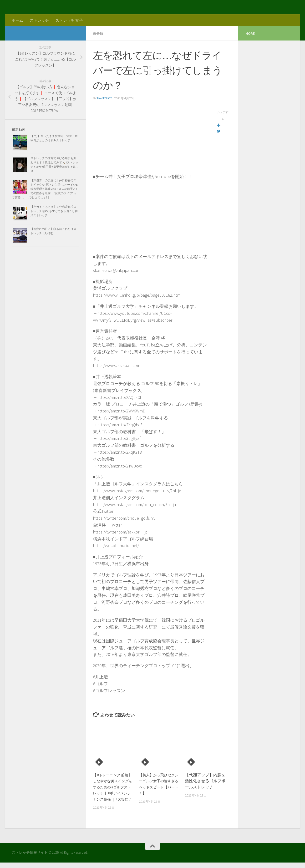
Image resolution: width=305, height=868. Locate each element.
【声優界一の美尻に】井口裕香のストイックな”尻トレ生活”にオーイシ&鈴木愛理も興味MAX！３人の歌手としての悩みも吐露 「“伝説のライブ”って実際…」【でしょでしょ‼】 (45, 189)
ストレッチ (39, 20)
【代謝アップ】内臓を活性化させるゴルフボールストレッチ (205, 780)
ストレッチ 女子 (69, 20)
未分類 (99, 33)
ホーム (17, 20)
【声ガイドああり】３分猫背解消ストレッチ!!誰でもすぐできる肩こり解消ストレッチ (54, 211)
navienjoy (105, 98)
